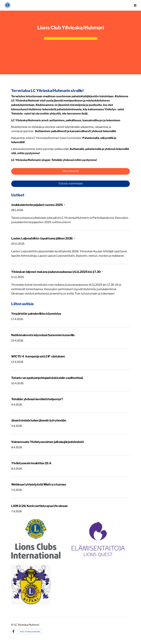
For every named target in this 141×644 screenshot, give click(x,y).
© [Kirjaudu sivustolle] (13, 625)
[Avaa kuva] (36, 539)
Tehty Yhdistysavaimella (30, 632)
